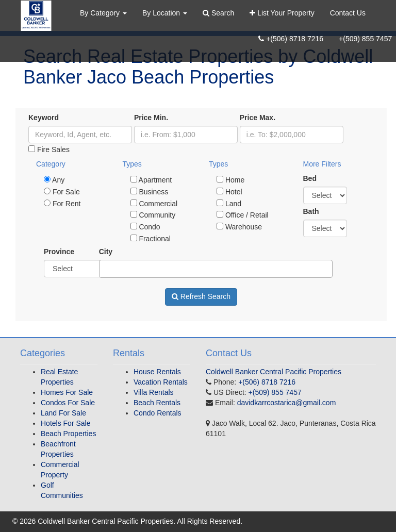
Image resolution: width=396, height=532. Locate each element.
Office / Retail (243, 215)
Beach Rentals (157, 403)
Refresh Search (201, 296)
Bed (310, 178)
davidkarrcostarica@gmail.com (287, 403)
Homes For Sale (67, 392)
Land (229, 204)
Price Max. (258, 118)
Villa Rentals (154, 392)
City (106, 252)
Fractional (151, 239)
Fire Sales (49, 149)
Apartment (151, 180)
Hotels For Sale (65, 423)
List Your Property (282, 13)
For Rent (62, 204)
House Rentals (157, 372)
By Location (165, 13)
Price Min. (151, 118)
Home (230, 180)
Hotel (229, 192)
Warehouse (239, 227)
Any (54, 180)
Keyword (44, 118)
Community (153, 215)
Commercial (154, 204)
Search (218, 13)
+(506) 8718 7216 (291, 39)
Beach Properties (68, 434)
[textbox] (105, 269)
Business (150, 192)
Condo (145, 227)
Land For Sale (63, 413)
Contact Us (348, 13)
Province (59, 252)
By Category (103, 13)
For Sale (62, 192)
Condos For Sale (68, 403)
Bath (311, 211)
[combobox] (216, 269)
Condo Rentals (158, 413)
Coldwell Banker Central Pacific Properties (274, 372)
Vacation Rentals (161, 382)
